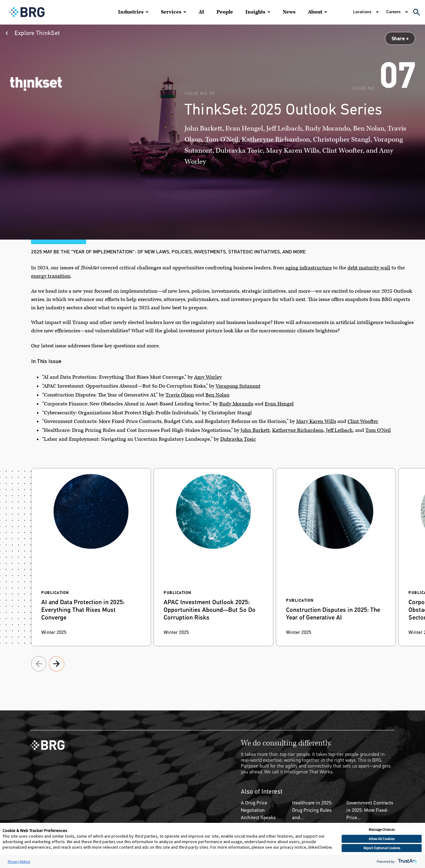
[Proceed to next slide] (39, 665)
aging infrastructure (309, 268)
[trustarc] (407, 861)
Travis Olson (180, 395)
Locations (362, 12)
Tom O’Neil (378, 430)
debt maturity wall (369, 268)
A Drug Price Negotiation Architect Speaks (258, 810)
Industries (131, 12)
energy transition (51, 276)
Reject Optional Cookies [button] (382, 848)
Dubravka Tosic (238, 439)
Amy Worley (208, 377)
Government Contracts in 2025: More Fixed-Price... (370, 810)
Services (171, 12)
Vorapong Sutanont (238, 386)
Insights (255, 12)
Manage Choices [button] (382, 829)
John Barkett (255, 430)
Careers (393, 12)
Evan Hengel (279, 404)
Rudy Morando (236, 404)
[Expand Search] (417, 12)
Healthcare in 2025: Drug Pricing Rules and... (312, 810)
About (315, 12)
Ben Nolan (217, 395)
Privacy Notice (19, 861)
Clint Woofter (363, 421)
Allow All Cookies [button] (382, 839)
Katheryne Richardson (298, 430)
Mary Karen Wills (316, 421)
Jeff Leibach (339, 430)
